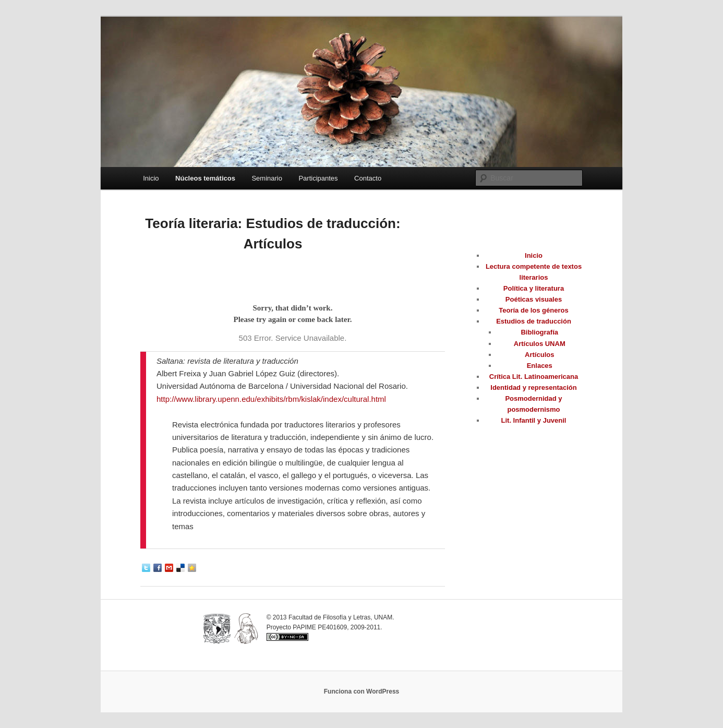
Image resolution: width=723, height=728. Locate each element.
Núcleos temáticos (205, 178)
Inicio (151, 178)
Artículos (539, 355)
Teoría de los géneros (533, 310)
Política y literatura (534, 288)
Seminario (267, 178)
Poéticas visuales (534, 299)
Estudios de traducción (534, 321)
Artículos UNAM (540, 344)
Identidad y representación (533, 387)
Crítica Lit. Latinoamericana (534, 377)
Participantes (318, 178)
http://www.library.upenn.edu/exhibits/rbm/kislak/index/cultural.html (271, 399)
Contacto (368, 178)
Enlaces (540, 366)
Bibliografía (539, 332)
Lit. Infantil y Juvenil (534, 420)
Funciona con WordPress (362, 691)
